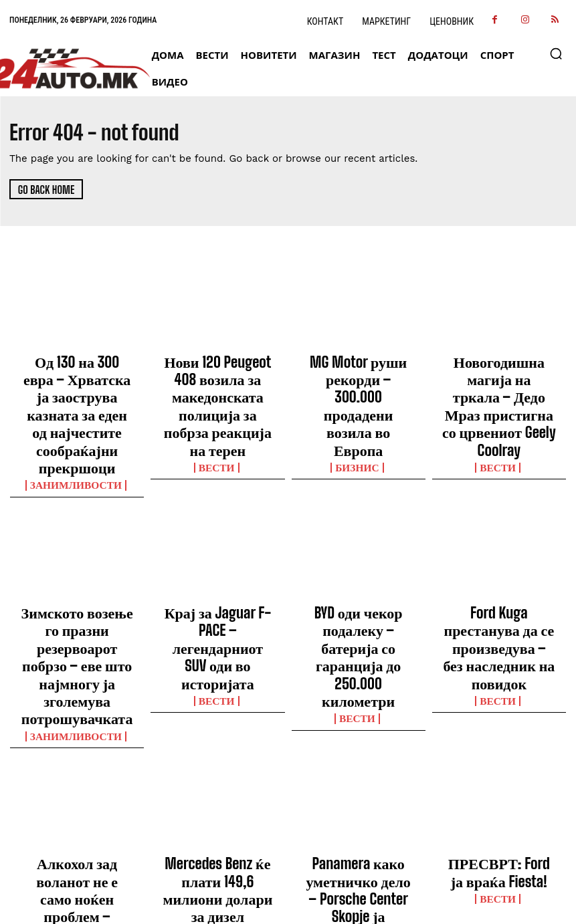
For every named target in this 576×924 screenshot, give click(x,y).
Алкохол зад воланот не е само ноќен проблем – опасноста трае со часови (77, 745)
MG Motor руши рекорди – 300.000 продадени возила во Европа (358, 371)
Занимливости (77, 421)
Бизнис (358, 397)
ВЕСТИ (218, 409)
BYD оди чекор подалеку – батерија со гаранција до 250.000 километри (359, 558)
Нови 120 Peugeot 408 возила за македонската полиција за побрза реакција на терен (218, 377)
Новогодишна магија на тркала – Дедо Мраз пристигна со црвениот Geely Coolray (499, 377)
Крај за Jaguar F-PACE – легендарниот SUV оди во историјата (218, 558)
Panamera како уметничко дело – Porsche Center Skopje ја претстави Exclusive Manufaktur (358, 751)
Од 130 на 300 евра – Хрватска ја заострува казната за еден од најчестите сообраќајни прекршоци (77, 383)
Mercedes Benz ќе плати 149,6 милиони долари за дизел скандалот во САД (218, 745)
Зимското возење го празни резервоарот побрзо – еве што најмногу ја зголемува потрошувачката (77, 570)
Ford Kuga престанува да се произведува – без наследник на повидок (499, 558)
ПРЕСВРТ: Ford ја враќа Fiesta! (499, 739)
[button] (556, 53)
